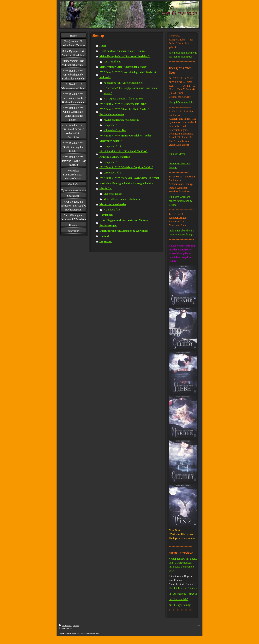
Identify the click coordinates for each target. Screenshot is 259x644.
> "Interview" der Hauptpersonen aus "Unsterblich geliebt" (130, 91)
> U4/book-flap (112, 210)
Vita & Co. (106, 188)
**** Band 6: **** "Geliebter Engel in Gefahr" (126, 167)
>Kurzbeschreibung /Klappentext (121, 120)
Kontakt (104, 236)
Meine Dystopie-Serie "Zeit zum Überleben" (125, 56)
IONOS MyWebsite (87, 633)
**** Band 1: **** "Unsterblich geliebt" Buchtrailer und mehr (129, 75)
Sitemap (76, 626)
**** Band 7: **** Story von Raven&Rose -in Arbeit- (130, 178)
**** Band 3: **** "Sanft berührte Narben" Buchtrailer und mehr (125, 112)
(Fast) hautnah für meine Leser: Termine (122, 51)
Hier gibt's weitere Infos (182, 102)
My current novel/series (113, 204)
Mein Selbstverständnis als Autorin (122, 199)
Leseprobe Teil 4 (112, 146)
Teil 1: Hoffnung (112, 62)
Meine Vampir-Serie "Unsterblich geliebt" (123, 67)
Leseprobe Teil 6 (112, 173)
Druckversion (65, 626)
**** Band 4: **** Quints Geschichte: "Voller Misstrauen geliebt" (125, 138)
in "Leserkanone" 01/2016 (183, 594)
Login (198, 625)
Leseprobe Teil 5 (112, 162)
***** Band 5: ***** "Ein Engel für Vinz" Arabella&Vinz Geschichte (123, 154)
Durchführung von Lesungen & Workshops (124, 231)
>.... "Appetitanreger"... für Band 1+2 (123, 99)
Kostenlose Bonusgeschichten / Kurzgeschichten (126, 183)
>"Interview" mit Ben (115, 130)
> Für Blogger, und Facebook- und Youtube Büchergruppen (124, 223)
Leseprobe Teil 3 (112, 125)
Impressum (106, 241)
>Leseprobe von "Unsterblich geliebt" (123, 83)
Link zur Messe (177, 154)
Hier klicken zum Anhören (183, 588)
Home (103, 46)
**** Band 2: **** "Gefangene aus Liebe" (123, 104)
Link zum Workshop (180, 197)
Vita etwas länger (113, 194)
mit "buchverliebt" (179, 599)
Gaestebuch (106, 215)
